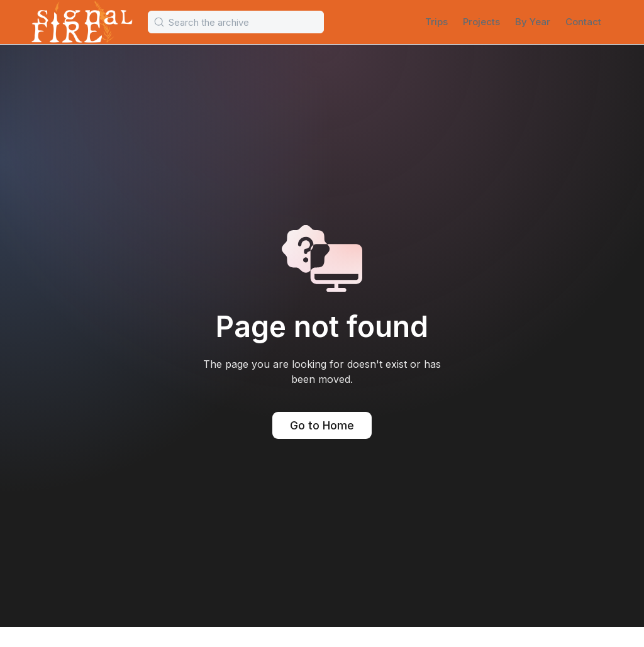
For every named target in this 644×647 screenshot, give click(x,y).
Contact (583, 22)
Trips (436, 22)
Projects (481, 22)
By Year (533, 22)
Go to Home (322, 425)
